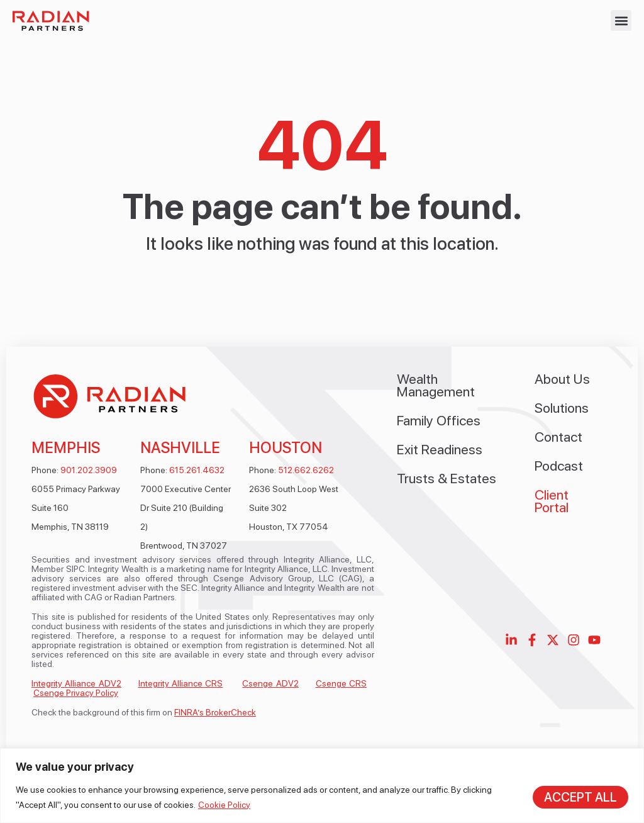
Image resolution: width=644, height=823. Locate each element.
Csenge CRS (341, 683)
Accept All (580, 797)
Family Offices (439, 420)
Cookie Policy (224, 805)
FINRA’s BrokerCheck (215, 712)
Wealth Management (436, 385)
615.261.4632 (197, 470)
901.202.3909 (89, 470)
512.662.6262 (306, 470)
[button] (621, 20)
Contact (558, 437)
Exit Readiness (440, 449)
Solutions (562, 408)
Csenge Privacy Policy (76, 693)
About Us (562, 379)
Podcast (559, 466)
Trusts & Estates (447, 478)
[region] (322, 786)
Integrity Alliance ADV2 (76, 683)
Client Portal (552, 501)
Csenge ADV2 (270, 683)
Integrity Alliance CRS (181, 683)
